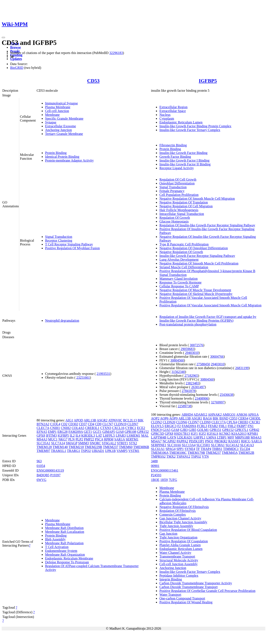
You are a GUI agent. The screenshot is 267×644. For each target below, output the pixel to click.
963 (39, 461)
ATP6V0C (115, 420)
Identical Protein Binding (62, 157)
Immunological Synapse (61, 103)
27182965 (191, 376)
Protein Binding (56, 153)
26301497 (198, 387)
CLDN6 (182, 422)
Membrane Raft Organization (65, 555)
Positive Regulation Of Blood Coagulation (188, 530)
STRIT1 (122, 443)
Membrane (52, 115)
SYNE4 (190, 449)
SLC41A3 (247, 445)
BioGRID (17, 68)
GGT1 (97, 432)
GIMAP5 (109, 432)
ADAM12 (200, 415)
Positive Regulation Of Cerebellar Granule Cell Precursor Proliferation (207, 591)
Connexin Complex (173, 515)
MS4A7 (156, 441)
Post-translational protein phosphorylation (188, 324)
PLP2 (79, 439)
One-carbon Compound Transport (182, 598)
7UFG (173, 480)
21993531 (103, 374)
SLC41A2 (232, 445)
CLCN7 (108, 424)
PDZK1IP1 (197, 441)
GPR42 (254, 430)
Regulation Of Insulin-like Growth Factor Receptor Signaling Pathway (207, 225)
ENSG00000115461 (164, 470)
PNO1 (209, 441)
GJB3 (184, 430)
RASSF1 (234, 441)
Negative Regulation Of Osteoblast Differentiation (193, 248)
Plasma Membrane (58, 107)
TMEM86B (141, 447)
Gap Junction (168, 534)
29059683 (187, 349)
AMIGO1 (229, 415)
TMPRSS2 (158, 456)
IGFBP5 (208, 81)
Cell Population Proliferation (179, 195)
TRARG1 (73, 451)
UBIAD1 (98, 451)
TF (198, 449)
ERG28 (63, 432)
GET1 (88, 432)
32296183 (116, 53)
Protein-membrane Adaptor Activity (69, 160)
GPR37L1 (242, 430)
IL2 (72, 436)
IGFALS (213, 434)
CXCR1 (255, 422)
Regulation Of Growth (175, 218)
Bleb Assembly (55, 539)
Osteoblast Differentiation (177, 183)
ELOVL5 (157, 426)
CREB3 (243, 422)
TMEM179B (196, 453)
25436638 (226, 395)
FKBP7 (242, 426)
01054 (41, 466)
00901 (155, 466)
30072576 (197, 345)
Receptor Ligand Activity (177, 168)
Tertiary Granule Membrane (64, 134)
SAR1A (120, 439)
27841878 (189, 391)
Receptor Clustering (59, 240)
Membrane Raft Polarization (64, 543)
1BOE (155, 480)
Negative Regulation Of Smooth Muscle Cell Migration (197, 199)
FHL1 (223, 426)
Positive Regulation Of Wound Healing (186, 602)
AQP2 (155, 418)
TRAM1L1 (59, 451)
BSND (224, 418)
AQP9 (173, 418)
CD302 (73, 424)
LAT (99, 436)
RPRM (109, 439)
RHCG (246, 441)
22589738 (184, 406)
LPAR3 (121, 436)
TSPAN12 (183, 456)
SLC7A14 (58, 443)
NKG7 (63, 439)
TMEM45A (230, 453)
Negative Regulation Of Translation (184, 202)
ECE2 (141, 428)
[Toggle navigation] (3, 37)
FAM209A (76, 432)
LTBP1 (222, 437)
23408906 (202, 398)
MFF (231, 437)
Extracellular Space (173, 111)
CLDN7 (133, 424)
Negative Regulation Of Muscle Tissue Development (195, 290)
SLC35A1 (43, 443)
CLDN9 (205, 422)
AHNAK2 (215, 415)
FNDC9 (156, 430)
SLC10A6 (174, 445)
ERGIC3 (171, 426)
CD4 (91, 424)
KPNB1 (253, 434)
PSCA (99, 439)
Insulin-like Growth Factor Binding (183, 153)
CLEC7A (43, 428)
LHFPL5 (109, 436)
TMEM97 (43, 451)
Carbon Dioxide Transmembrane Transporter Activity (196, 583)
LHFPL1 (199, 437)
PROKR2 (221, 441)
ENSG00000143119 (50, 470)
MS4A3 (42, 439)
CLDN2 (156, 422)
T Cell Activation (57, 547)
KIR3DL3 (88, 436)
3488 (154, 461)
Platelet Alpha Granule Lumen (180, 545)
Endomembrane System (61, 551)
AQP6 (164, 418)
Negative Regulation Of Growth (181, 252)
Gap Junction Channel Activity (180, 518)
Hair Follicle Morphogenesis (179, 210)
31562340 (178, 372)
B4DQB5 (43, 475)
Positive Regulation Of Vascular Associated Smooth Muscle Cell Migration (210, 305)
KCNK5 (225, 434)
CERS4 (243, 418)
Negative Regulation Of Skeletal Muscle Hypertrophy (196, 294)
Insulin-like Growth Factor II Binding (185, 164)
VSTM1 (134, 451)
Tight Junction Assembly (176, 526)
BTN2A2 (43, 424)
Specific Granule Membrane (64, 118)
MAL (145, 436)
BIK (141, 420)
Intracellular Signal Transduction (182, 214)
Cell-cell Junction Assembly (178, 564)
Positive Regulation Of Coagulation (184, 541)
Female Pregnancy (172, 191)
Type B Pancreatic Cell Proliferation (184, 244)
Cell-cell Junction (57, 111)
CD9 (98, 424)
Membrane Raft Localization (65, 532)
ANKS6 (242, 415)
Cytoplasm (167, 118)
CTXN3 (106, 428)
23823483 (192, 383)
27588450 (203, 364)
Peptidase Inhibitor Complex (179, 575)
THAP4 (206, 449)
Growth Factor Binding (175, 157)
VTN (205, 456)
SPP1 (180, 449)
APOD (78, 420)
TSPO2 (86, 451)
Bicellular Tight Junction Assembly (183, 522)
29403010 (192, 353)
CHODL (255, 418)
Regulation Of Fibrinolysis (178, 511)
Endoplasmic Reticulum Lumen (181, 122)
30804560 (177, 360)
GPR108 (130, 432)
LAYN (172, 437)
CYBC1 (131, 428)
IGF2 (202, 434)
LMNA (211, 437)
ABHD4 (187, 415)
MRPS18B (242, 437)
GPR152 (143, 432)
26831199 (242, 368)
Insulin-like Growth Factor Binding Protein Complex (195, 126)
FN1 (250, 426)
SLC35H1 (203, 445)
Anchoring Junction (58, 130)
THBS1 (217, 449)
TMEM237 (110, 447)
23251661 (83, 377)
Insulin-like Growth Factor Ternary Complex (190, 130)
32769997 (218, 402)
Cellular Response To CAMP (179, 286)
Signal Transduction (59, 237)
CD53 (93, 81)
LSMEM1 (133, 436)
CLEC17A (219, 422)
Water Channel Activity (175, 553)
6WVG (41, 480)
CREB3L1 (92, 428)
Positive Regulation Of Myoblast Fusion (72, 248)
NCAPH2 (169, 441)
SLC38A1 (218, 445)
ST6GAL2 (109, 443)
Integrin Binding (171, 579)
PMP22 (89, 439)
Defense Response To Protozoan (67, 562)
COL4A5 (78, 428)
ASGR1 (197, 418)
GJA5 (166, 430)
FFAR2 (213, 426)
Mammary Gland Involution (178, 279)
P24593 (156, 475)
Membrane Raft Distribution (64, 528)
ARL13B (90, 420)
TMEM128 (44, 447)
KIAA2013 (239, 434)
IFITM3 (51, 436)
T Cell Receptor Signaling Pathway (69, 244)
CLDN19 (120, 424)
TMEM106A (160, 453)
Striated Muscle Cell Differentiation (184, 267)
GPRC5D (157, 434)
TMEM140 (60, 447)
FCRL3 (202, 426)
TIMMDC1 (231, 449)
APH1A (253, 415)
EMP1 (52, 432)
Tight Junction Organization (178, 537)
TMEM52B (246, 453)
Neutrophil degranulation (62, 321)
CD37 (83, 424)
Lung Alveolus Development (179, 260)
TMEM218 (76, 447)
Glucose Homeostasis (174, 221)
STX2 (133, 443)
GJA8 (120, 432)
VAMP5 (122, 451)
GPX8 (41, 436)
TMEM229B (93, 447)
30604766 (217, 357)
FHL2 (232, 426)
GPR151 (215, 430)
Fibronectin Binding (173, 145)
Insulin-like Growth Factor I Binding (184, 160)
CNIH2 (66, 428)
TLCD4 (245, 449)
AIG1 (69, 420)
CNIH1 (55, 428)
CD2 (64, 424)
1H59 (164, 480)
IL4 (78, 436)
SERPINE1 (159, 445)
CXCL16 (118, 428)
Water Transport (170, 595)
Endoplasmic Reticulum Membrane (69, 558)
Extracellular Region (173, 107)
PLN (72, 439)
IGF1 (194, 434)
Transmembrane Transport (177, 556)
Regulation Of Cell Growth (178, 179)
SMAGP (72, 443)
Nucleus (165, 115)
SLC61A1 (158, 449)
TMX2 (171, 456)
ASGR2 (102, 420)
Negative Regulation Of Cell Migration (186, 206)
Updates (16, 59)
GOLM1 (203, 430)
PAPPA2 (182, 441)
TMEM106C (178, 453)
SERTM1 (132, 439)
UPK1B (110, 451)
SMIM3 (83, 443)
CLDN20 (169, 422)
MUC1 (53, 439)
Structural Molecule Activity (179, 560)
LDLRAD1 (185, 437)
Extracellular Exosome (61, 126)
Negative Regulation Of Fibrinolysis (184, 507)
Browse (15, 47)
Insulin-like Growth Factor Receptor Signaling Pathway (197, 256)
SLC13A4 (189, 445)
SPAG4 (170, 449)
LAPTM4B (159, 437)
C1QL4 (55, 424)
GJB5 (192, 430)
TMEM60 (126, 447)
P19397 (55, 475)
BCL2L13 (130, 420)
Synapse (51, 122)
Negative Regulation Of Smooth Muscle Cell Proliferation (199, 263)
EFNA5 (42, 432)
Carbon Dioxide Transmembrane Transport (188, 587)
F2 (179, 426)
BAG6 (207, 418)
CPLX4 (232, 422)
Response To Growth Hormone (180, 282)
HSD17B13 (182, 434)
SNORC (95, 443)
